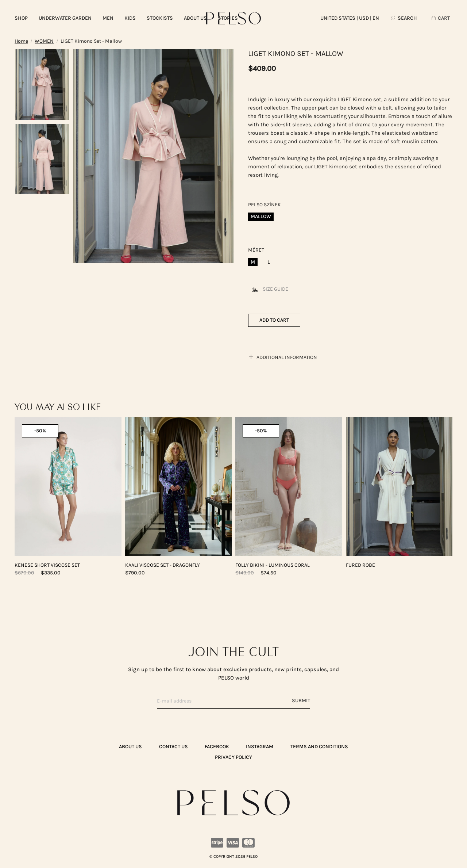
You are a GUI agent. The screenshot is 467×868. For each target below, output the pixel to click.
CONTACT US (173, 747)
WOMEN (44, 41)
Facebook (217, 747)
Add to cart (274, 320)
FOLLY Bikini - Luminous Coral (273, 565)
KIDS (130, 18)
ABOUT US (195, 18)
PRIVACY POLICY (233, 757)
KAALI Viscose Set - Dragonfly (163, 565)
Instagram (260, 747)
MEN (108, 18)
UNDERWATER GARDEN (65, 18)
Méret (256, 250)
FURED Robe (360, 565)
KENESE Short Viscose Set (47, 565)
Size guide (268, 289)
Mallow (261, 216)
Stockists (160, 18)
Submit (301, 701)
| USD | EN (350, 18)
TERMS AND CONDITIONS (319, 747)
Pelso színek (265, 205)
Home (21, 41)
